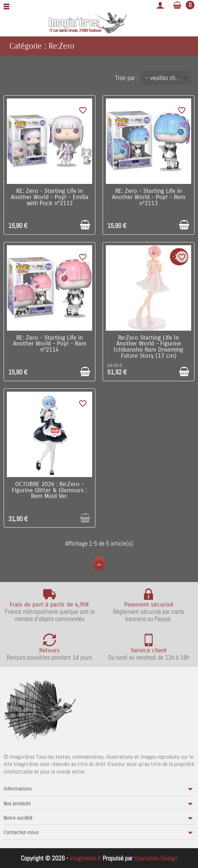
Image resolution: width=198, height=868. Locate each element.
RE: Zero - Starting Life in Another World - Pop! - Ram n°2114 (50, 344)
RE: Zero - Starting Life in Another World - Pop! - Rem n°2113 (149, 197)
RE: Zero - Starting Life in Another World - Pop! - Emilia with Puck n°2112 (50, 197)
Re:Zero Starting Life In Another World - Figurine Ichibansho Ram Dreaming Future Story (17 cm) (148, 347)
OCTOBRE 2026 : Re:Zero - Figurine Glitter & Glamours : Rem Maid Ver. (49, 490)
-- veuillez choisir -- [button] (168, 78)
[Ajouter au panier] (85, 225)
